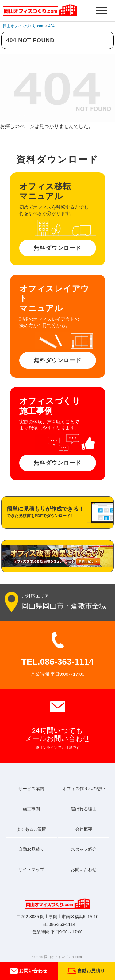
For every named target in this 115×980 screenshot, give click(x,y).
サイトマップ (31, 869)
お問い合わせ (29, 971)
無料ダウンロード (58, 248)
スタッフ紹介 (84, 849)
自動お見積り (31, 849)
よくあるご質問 (31, 829)
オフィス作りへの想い (84, 789)
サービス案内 (31, 789)
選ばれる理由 (84, 809)
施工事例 (31, 809)
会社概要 (84, 829)
